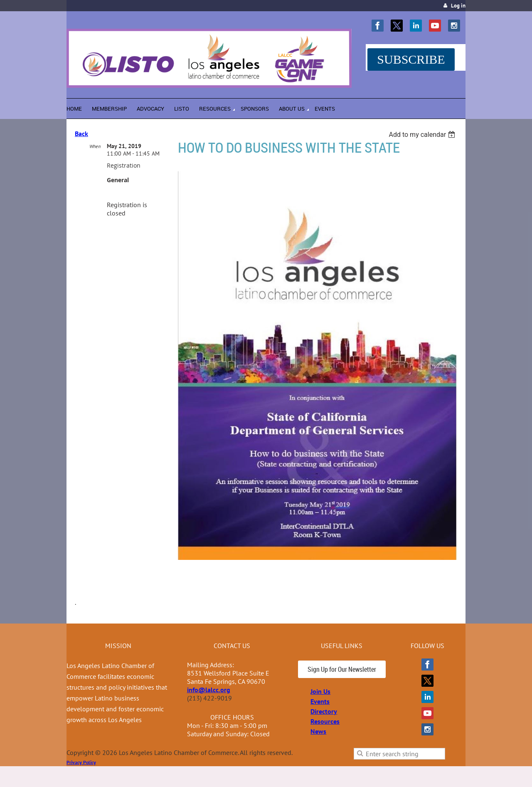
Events (320, 701)
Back (81, 134)
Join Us (320, 691)
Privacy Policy (81, 762)
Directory (324, 711)
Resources (325, 721)
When (95, 146)
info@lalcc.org (209, 690)
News (318, 731)
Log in (458, 6)
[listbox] (423, 135)
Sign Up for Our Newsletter (342, 669)
